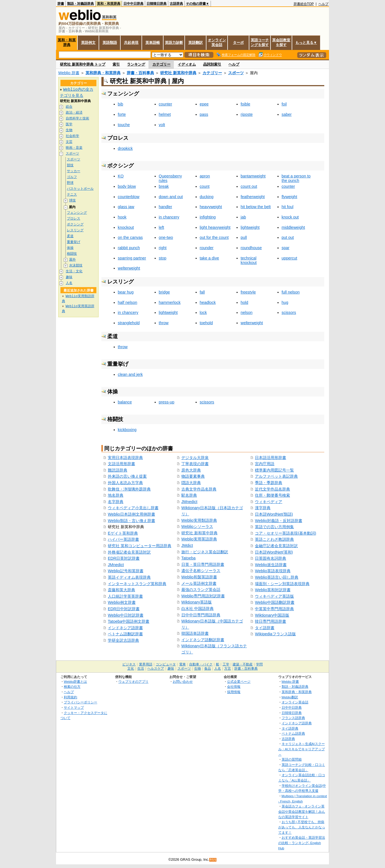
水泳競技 (76, 265)
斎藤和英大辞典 (121, 590)
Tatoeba (188, 558)
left (161, 227)
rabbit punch (129, 248)
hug (285, 302)
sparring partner (132, 258)
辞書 (61, 4)
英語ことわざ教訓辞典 (274, 539)
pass (204, 114)
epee (204, 104)
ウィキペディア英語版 (274, 596)
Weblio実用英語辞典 (199, 539)
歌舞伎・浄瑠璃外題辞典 (129, 489)
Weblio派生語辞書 (271, 565)
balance (125, 402)
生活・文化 (74, 271)
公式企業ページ (239, 681)
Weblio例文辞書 (122, 602)
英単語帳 (153, 43)
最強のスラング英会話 (201, 590)
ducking (207, 197)
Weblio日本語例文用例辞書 (131, 514)
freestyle (248, 292)
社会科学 (72, 136)
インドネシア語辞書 (125, 628)
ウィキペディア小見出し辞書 (133, 508)
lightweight (250, 227)
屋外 (72, 260)
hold (244, 302)
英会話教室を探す (281, 42)
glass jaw (126, 207)
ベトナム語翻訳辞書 (125, 634)
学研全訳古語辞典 (123, 640)
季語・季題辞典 (269, 483)
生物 (69, 130)
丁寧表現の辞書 (195, 464)
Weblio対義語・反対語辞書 (279, 521)
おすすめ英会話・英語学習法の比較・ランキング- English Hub (302, 843)
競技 (70, 165)
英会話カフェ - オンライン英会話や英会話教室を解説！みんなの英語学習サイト (302, 811)
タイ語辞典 (290, 728)
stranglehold (129, 323)
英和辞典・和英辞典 (103, 73)
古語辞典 (176, 4)
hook (122, 217)
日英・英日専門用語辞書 (203, 564)
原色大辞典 (191, 470)
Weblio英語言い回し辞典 (277, 577)
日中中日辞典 (133, 4)
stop (163, 258)
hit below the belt (256, 207)
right (163, 248)
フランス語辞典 (293, 718)
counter (165, 104)
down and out (171, 197)
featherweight (253, 197)
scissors (289, 312)
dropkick (125, 148)
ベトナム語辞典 (293, 733)
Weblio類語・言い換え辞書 (131, 521)
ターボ (238, 43)
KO (121, 176)
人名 (69, 283)
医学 (69, 124)
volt (162, 125)
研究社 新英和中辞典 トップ (83, 64)
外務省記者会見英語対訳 (129, 552)
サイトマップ (74, 707)
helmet (165, 114)
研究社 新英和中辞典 (178, 73)
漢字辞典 (263, 508)
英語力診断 (174, 43)
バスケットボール (80, 189)
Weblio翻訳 (290, 697)
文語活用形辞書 (121, 464)
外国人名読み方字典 (125, 483)
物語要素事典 (193, 476)
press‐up (167, 402)
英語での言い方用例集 (274, 527)
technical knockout (249, 260)
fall (202, 292)
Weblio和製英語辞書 (199, 577)
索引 (116, 64)
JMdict (187, 545)
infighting (208, 217)
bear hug (126, 292)
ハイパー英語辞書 (123, 539)
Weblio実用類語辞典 (199, 520)
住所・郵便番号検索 (272, 495)
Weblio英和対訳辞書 (273, 590)
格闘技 (72, 254)
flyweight (289, 197)
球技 (72, 200)
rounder (207, 248)
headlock (208, 302)
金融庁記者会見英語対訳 (276, 546)
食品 (208, 669)
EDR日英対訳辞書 (124, 558)
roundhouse (251, 248)
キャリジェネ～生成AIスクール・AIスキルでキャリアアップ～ (302, 749)
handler (165, 207)
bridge (164, 292)
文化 (131, 669)
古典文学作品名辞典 (199, 489)
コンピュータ (166, 664)
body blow (127, 186)
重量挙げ (74, 242)
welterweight (129, 268)
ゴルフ (72, 177)
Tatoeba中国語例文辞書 (129, 621)
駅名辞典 (189, 495)
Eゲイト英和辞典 (123, 533)
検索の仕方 (72, 687)
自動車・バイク (201, 664)
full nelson (291, 292)
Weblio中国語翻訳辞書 (275, 602)
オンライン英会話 (217, 42)
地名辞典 (116, 495)
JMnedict (116, 565)
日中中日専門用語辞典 (201, 615)
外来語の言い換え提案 (127, 476)
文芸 (69, 142)
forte (122, 114)
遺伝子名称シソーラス (201, 571)
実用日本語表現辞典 (125, 458)
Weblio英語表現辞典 (273, 571)
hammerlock (170, 302)
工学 (226, 664)
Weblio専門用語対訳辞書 (203, 596)
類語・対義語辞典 (81, 4)
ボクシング (75, 224)
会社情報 (234, 687)
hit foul (287, 207)
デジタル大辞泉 (195, 458)
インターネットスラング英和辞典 (137, 584)
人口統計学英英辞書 (125, 596)
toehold (206, 323)
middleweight (293, 227)
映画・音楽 (74, 148)
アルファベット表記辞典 (276, 476)
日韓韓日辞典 (157, 4)
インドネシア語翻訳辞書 (203, 640)
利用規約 (70, 697)
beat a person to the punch (296, 178)
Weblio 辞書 (69, 73)
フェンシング (77, 213)
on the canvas (130, 237)
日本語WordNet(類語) (274, 514)
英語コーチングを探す (260, 42)
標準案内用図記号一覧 (274, 470)
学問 (259, 664)
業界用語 (146, 664)
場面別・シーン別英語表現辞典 (282, 584)
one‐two (166, 237)
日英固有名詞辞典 (271, 558)
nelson (247, 312)
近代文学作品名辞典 (272, 489)
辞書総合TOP (304, 4)
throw (164, 323)
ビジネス (129, 664)
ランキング (136, 64)
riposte (247, 114)
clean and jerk (130, 374)
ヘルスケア (156, 669)
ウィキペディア (269, 502)
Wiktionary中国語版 (272, 615)
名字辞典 (116, 502)
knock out (290, 217)
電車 (182, 664)
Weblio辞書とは (75, 681)
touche (124, 125)
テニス (72, 195)
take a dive (209, 258)
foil (284, 104)
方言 (228, 669)
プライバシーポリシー (81, 702)
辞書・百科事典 (140, 73)
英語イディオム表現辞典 (129, 577)
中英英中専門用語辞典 (274, 609)
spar (286, 248)
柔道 (70, 236)
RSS (213, 860)
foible (245, 104)
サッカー (74, 171)
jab (243, 217)
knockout (126, 227)
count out (249, 186)
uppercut (289, 258)
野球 (70, 183)
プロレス (74, 219)
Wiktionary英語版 (197, 602)
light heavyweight (215, 227)
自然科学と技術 (77, 118)
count (205, 186)
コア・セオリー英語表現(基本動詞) (286, 533)
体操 (70, 248)
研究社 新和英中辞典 (199, 533)
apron (205, 176)
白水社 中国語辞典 (198, 609)
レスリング (75, 230)
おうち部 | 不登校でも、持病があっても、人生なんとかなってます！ (302, 827)
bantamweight (253, 176)
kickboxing (127, 430)
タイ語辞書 (265, 628)
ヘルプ (323, 4)
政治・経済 (74, 113)
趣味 (69, 277)
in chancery (169, 217)
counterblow (129, 197)
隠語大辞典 (191, 483)
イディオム (187, 64)
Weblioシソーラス (197, 526)
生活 (141, 669)
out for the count (214, 237)
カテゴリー (161, 64)
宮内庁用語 (265, 464)
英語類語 (110, 43)
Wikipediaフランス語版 (275, 634)
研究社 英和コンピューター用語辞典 (140, 546)
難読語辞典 (118, 470)
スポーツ (236, 73)
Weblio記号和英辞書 (126, 571)
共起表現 (131, 43)
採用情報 (234, 692)
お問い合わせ (183, 681)
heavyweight (211, 207)
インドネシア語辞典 (297, 723)
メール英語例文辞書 (199, 583)
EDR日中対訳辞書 (124, 609)
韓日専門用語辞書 (271, 621)
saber (287, 114)
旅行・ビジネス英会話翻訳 (205, 552)
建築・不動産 (243, 664)
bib (120, 104)
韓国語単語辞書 (195, 633)
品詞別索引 (212, 64)
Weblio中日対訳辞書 (126, 615)
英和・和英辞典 (109, 4)
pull (244, 237)
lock (203, 312)
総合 (69, 107)
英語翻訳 (196, 43)
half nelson (128, 302)
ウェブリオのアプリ (133, 681)
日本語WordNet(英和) (274, 552)
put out (288, 237)
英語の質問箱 (292, 759)
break (164, 186)
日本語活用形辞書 (271, 458)
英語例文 (88, 43)
